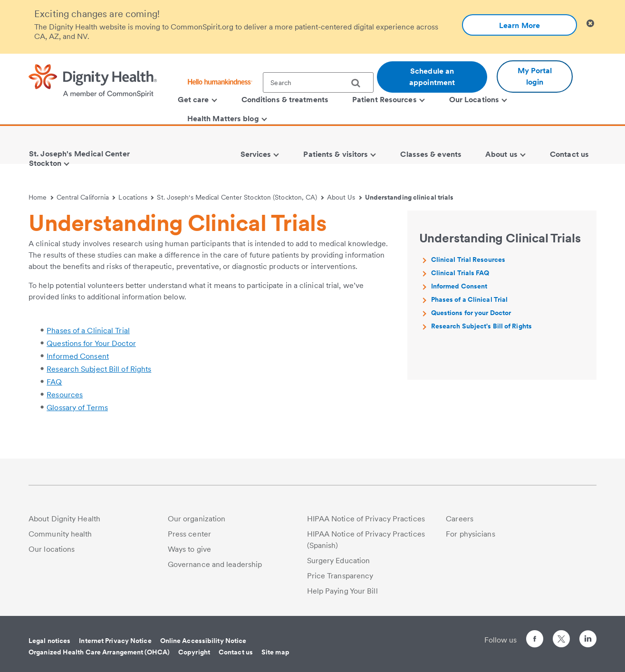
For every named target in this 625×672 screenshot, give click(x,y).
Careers (460, 519)
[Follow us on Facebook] (535, 640)
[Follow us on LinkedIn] (588, 640)
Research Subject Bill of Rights (99, 369)
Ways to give (189, 549)
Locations (136, 197)
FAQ (54, 382)
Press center (189, 534)
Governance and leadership (215, 564)
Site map (275, 652)
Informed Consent (78, 356)
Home (41, 197)
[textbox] (318, 82)
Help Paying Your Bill (342, 591)
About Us (344, 197)
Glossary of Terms (77, 408)
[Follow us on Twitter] (561, 635)
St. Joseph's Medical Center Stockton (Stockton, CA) (240, 197)
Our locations (52, 549)
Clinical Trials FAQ (460, 273)
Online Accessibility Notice (203, 641)
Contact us (236, 652)
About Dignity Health (64, 519)
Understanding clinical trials (409, 197)
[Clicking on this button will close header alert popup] (590, 24)
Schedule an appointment (432, 77)
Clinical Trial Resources (468, 259)
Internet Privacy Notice (115, 641)
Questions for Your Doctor (91, 343)
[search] (359, 83)
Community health (60, 534)
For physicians (470, 534)
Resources (65, 395)
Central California (86, 197)
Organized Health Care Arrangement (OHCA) (99, 652)
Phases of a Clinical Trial (88, 331)
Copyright (194, 652)
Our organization (197, 519)
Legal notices (49, 641)
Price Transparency (340, 576)
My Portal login (535, 76)
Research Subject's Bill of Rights (481, 326)
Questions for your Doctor (471, 313)
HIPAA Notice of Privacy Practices (366, 519)
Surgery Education (339, 561)
